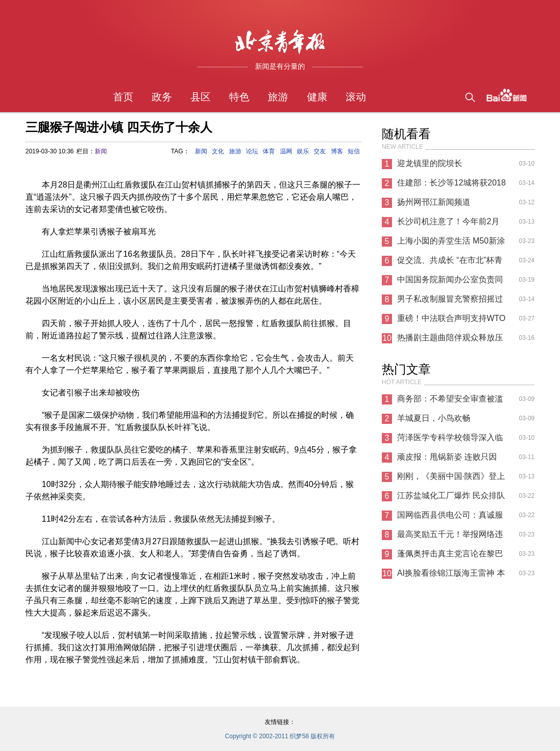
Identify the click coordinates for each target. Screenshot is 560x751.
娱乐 (303, 151)
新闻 (101, 151)
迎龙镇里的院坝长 (430, 163)
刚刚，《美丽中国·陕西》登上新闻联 (451, 479)
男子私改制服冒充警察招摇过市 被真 (450, 302)
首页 (123, 97)
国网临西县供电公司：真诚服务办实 (450, 518)
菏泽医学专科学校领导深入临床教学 (450, 440)
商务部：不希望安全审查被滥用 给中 (450, 401)
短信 (354, 151)
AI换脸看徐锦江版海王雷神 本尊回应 (451, 576)
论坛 (252, 151)
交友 (320, 151)
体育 (269, 151)
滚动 (356, 97)
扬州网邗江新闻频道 (434, 202)
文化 (218, 151)
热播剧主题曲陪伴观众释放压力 (450, 340)
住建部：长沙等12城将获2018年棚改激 (451, 185)
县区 (201, 97)
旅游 (278, 97)
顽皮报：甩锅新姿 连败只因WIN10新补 (447, 460)
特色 (239, 97)
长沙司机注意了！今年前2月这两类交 (448, 224)
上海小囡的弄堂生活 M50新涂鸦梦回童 (451, 244)
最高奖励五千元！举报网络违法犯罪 (450, 537)
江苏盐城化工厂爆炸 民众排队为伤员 (451, 498)
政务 (162, 97)
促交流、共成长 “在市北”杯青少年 (450, 263)
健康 (317, 97)
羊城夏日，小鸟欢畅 (434, 418)
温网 (286, 151)
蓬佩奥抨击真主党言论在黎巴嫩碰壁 (450, 556)
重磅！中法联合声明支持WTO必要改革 (451, 321)
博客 (337, 151)
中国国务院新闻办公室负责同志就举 (450, 282)
